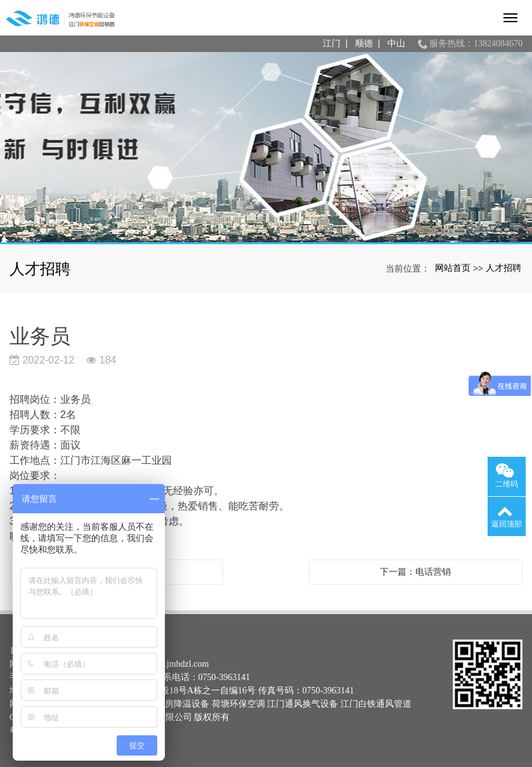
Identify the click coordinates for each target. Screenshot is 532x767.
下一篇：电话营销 (415, 572)
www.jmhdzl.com (177, 664)
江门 (332, 43)
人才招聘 (503, 268)
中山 (396, 43)
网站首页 (453, 268)
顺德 (364, 43)
